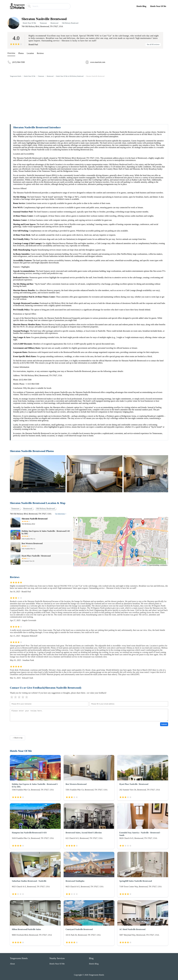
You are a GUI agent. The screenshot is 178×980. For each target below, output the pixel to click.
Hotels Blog (141, 6)
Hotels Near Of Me (158, 6)
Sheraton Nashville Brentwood (95, 76)
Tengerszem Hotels (16, 76)
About (12, 964)
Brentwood (54, 23)
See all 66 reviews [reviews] (153, 44)
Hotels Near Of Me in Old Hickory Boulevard (70, 76)
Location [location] (30, 53)
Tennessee (43, 23)
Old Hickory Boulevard (70, 23)
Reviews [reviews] (40, 53)
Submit (164, 724)
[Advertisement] (89, 98)
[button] (143, 523)
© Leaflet (143, 565)
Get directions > (61, 514)
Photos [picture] (21, 53)
